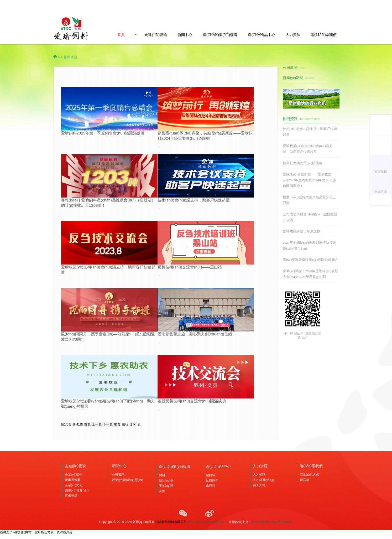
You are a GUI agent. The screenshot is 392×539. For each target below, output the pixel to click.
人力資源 (293, 35)
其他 (162, 491)
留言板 (305, 480)
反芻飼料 (212, 480)
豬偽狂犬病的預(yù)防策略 (303, 163)
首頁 (121, 35)
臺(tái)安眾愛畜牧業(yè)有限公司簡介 (311, 260)
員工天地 (259, 485)
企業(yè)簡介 (74, 475)
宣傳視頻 (71, 496)
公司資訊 (118, 475)
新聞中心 (185, 35)
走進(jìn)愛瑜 (156, 35)
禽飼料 (211, 486)
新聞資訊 (70, 57)
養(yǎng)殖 (166, 486)
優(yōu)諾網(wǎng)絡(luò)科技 (272, 522)
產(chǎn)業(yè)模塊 (220, 35)
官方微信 (381, 172)
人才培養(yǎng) (263, 480)
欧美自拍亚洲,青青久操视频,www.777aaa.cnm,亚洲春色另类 (41, 537)
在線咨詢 (381, 192)
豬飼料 (211, 475)
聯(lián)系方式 (310, 475)
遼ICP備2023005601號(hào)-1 (207, 522)
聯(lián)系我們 (324, 35)
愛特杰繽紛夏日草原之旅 (302, 231)
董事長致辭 (73, 480)
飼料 (162, 475)
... (62, 141)
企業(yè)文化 (74, 485)
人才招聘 (259, 475)
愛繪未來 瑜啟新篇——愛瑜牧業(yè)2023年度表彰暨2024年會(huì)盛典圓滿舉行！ (309, 180)
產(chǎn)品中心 (262, 35)
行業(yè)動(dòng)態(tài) (127, 480)
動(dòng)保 (166, 480)
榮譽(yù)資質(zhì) (77, 490)
